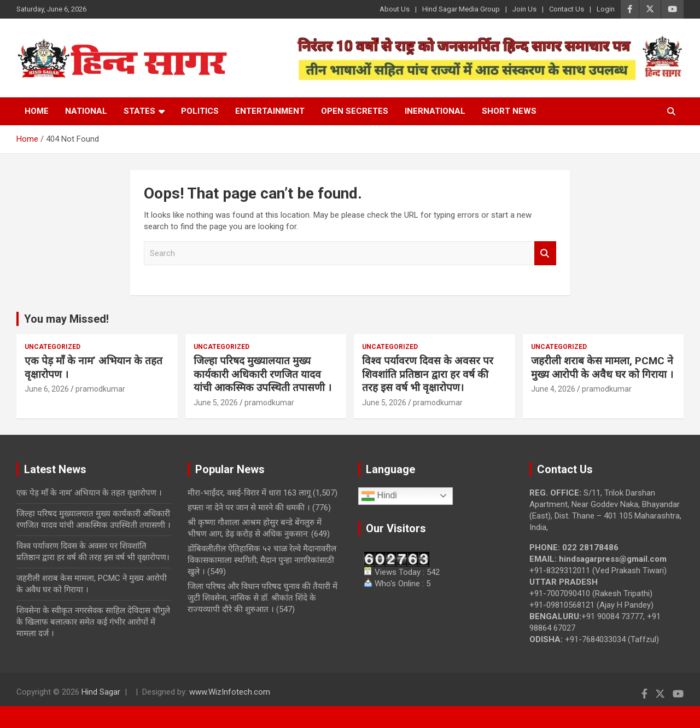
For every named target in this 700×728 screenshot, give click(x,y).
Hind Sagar (101, 692)
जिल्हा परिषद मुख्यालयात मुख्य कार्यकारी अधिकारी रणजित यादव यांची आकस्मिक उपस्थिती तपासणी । (262, 374)
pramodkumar (100, 389)
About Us (395, 9)
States (139, 111)
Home (37, 111)
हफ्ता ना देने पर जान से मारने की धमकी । (249, 508)
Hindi (379, 496)
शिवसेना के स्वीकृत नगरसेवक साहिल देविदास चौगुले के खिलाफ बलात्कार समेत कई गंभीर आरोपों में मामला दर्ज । (93, 622)
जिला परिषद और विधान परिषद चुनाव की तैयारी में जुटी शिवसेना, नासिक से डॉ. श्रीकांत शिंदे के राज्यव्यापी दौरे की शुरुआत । (262, 598)
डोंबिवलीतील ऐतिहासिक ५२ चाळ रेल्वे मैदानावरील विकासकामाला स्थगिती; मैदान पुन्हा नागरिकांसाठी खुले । (262, 560)
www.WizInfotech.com (230, 692)
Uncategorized (52, 347)
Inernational (435, 111)
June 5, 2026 (216, 403)
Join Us (524, 9)
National (86, 111)
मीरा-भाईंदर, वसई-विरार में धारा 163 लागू (249, 493)
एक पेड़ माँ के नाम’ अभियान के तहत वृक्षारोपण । (89, 493)
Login (606, 9)
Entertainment (270, 111)
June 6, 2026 (47, 389)
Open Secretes (355, 111)
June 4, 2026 (553, 389)
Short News (509, 111)
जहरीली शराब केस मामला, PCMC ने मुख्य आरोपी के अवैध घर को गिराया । (602, 368)
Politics (200, 111)
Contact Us (567, 9)
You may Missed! (66, 319)
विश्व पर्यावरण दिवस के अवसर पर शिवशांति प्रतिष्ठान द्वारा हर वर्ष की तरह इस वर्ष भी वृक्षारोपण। (428, 374)
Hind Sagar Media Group (461, 9)
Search (545, 254)
